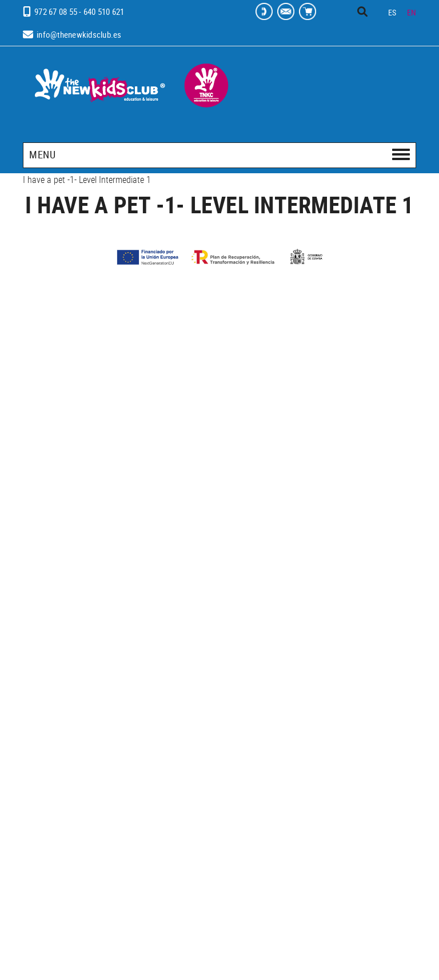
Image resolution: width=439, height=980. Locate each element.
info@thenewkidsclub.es (79, 34)
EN (412, 12)
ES (392, 12)
